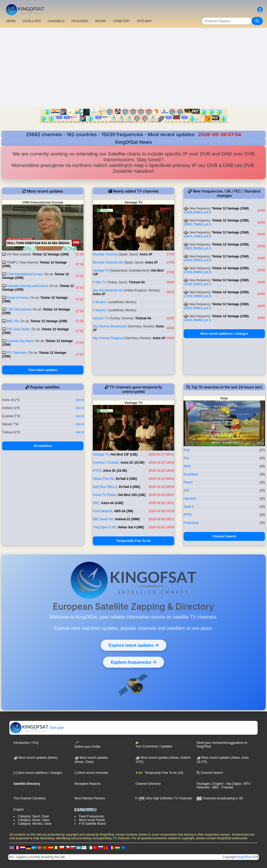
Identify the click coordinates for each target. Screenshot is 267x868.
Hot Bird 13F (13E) (124, 454)
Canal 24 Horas (18, 298)
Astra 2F (99, 294)
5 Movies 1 (100, 302)
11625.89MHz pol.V (197, 320)
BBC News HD (103, 519)
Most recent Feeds (92, 820)
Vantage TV (101, 271)
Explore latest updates (133, 645)
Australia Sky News (20, 341)
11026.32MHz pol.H (197, 284)
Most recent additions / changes (224, 334)
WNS (187, 466)
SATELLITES (32, 21)
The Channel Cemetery (30, 798)
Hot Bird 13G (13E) (132, 495)
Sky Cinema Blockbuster (110, 326)
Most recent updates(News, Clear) (91, 760)
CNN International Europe (25, 274)
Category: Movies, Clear (35, 824)
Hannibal (190, 499)
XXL (187, 458)
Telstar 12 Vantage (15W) (51, 254)
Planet (188, 482)
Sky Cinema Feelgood (108, 338)
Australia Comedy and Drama (27, 286)
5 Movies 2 (100, 310)
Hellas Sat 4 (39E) (131, 527)
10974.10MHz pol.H (197, 236)
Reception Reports (87, 784)
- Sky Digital (232, 784)
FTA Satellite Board (92, 824)
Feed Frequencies (92, 816)
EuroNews (191, 474)
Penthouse (191, 523)
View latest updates (43, 370)
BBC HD (13, 321)
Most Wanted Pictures (90, 798)
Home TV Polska (105, 495)
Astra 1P (146, 254)
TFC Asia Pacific (18, 329)
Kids (187, 450)
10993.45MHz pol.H (197, 260)
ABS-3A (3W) (124, 511)
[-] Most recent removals (91, 773)
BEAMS (101, 21)
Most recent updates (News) (36, 758)
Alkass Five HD (104, 479)
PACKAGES (80, 21)
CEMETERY (122, 21)
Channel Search (224, 536)
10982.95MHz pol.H (197, 248)
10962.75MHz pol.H (197, 224)
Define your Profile (87, 745)
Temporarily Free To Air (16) (159, 773)
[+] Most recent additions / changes (38, 773)
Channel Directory (148, 784)
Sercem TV (101, 318)
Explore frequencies (133, 662)
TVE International (19, 309)
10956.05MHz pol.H (197, 212)
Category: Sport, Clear (34, 816)
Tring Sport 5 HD (105, 527)
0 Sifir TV (99, 282)
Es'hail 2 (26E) (127, 479)
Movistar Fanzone (105, 254)
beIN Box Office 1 (105, 487)
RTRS (97, 471)
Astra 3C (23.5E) (132, 463)
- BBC (214, 787)
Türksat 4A (137, 282)
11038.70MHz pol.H (197, 296)
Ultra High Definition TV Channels (164, 798)
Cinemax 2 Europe (106, 463)
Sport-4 (189, 507)
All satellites (43, 446)
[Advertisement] (133, 67)
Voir (80, 400)
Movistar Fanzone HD (108, 262)
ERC (96, 503)
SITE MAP (144, 21)
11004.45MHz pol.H (197, 272)
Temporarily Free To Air (133, 541)
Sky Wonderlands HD (108, 290)
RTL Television (17, 353)
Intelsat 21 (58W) (127, 519)
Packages (204, 784)
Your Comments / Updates (154, 745)
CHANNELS (56, 21)
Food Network (103, 511)
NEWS (11, 21)
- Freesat (225, 787)
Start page (37, 728)
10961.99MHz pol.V (197, 308)
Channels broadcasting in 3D (220, 798)
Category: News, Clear (34, 820)
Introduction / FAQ (26, 743)
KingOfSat (244, 857)
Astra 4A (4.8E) (112, 503)
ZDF (187, 490)
